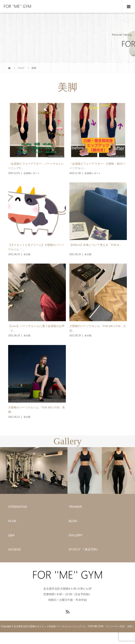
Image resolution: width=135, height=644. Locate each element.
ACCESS (14, 549)
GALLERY (76, 535)
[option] (34, 471)
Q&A (11, 535)
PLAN (12, 521)
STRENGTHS (17, 507)
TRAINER (75, 507)
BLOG (73, 521)
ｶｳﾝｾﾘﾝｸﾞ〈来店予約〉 (84, 549)
